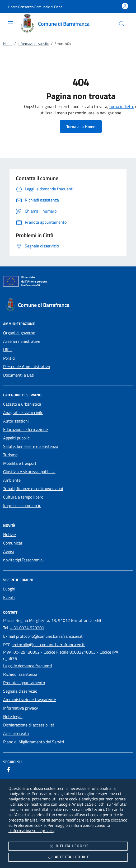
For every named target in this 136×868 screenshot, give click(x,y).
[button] (35, 7)
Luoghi (9, 589)
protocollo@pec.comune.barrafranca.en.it (48, 645)
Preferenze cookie (30, 825)
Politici (9, 358)
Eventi (9, 597)
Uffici (8, 350)
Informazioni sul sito (33, 43)
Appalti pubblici (17, 438)
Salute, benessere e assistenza (31, 446)
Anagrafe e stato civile (23, 412)
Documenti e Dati (19, 375)
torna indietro (122, 106)
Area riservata (16, 733)
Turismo (10, 455)
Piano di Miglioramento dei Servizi (34, 742)
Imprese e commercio (22, 505)
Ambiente (12, 480)
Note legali (13, 716)
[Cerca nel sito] (122, 24)
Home (8, 43)
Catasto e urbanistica (22, 404)
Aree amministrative (22, 341)
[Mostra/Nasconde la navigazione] (11, 23)
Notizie (10, 534)
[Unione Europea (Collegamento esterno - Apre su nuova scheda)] (68, 282)
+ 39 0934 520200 (27, 628)
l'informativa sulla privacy (31, 831)
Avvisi (9, 551)
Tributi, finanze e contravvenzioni (33, 489)
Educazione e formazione (25, 429)
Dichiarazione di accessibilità (29, 725)
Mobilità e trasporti (20, 463)
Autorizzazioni (16, 421)
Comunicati (13, 543)
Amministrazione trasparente (30, 700)
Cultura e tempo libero (23, 497)
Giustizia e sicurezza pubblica (29, 472)
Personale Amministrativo (27, 367)
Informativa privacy (21, 708)
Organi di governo (19, 333)
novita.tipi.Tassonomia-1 (25, 560)
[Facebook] (8, 770)
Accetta (68, 857)
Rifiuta (68, 846)
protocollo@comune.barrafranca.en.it (49, 636)
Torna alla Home (81, 126)
